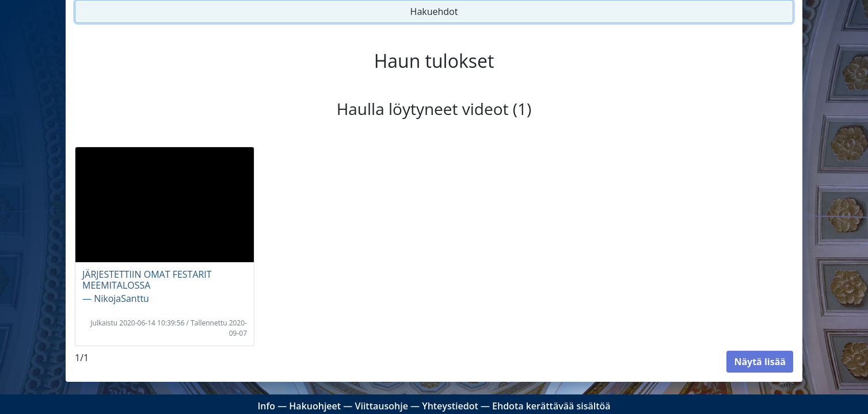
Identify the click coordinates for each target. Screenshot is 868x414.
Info (266, 406)
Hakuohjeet (315, 406)
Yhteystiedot (450, 406)
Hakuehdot (434, 11)
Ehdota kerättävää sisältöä (551, 406)
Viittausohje (381, 406)
